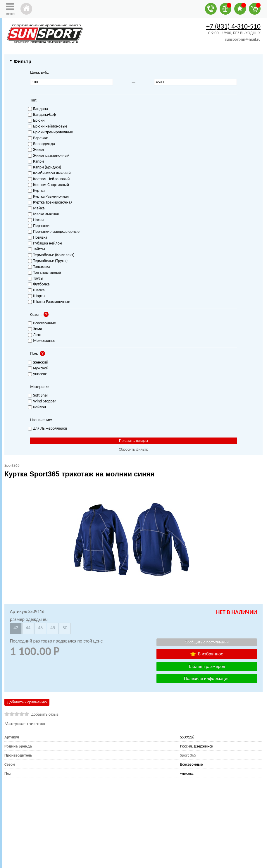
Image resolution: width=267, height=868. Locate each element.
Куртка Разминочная (48, 197)
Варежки (38, 138)
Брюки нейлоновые (48, 126)
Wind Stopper (42, 401)
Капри (36, 162)
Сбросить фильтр (133, 449)
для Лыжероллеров (48, 429)
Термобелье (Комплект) (51, 255)
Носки (36, 220)
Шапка (36, 290)
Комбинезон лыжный (49, 173)
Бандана (38, 109)
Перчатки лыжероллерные (54, 232)
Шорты (37, 296)
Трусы (36, 279)
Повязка (38, 238)
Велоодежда (41, 144)
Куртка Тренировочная (50, 203)
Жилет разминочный (49, 156)
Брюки (36, 121)
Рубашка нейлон (45, 243)
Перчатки (39, 226)
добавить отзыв (45, 714)
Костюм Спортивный (48, 185)
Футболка (39, 284)
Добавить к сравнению (27, 702)
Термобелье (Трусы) (48, 261)
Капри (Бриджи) (45, 167)
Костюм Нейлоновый (49, 179)
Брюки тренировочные (50, 132)
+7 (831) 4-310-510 (233, 26)
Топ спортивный (44, 273)
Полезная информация (207, 678)
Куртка (36, 191)
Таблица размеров (207, 666)
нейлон (37, 407)
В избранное (207, 654)
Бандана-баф (42, 115)
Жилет (36, 150)
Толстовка (39, 267)
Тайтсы (37, 249)
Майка (36, 208)
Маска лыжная (43, 214)
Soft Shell (38, 396)
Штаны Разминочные (49, 302)
